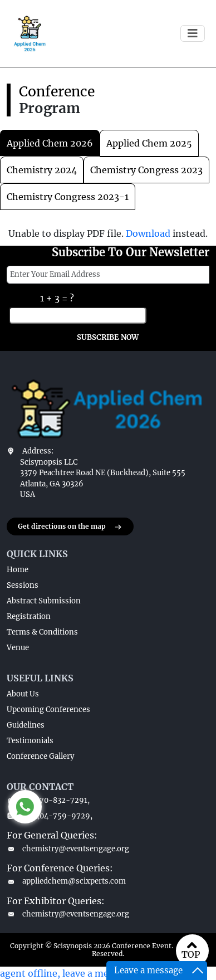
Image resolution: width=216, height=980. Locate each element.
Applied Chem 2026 (50, 143)
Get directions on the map (70, 527)
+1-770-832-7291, (48, 800)
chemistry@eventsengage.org (68, 849)
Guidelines (26, 725)
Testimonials (30, 741)
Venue (18, 648)
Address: (38, 451)
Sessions (23, 585)
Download (148, 233)
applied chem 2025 (149, 143)
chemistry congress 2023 (146, 170)
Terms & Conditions (42, 632)
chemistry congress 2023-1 (68, 197)
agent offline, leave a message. (68, 973)
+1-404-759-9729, (50, 816)
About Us (23, 694)
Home (18, 570)
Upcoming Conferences (48, 710)
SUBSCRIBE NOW (108, 337)
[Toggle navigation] (193, 33)
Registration (29, 616)
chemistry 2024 (42, 170)
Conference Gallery (40, 756)
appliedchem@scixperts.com (66, 881)
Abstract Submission (44, 601)
